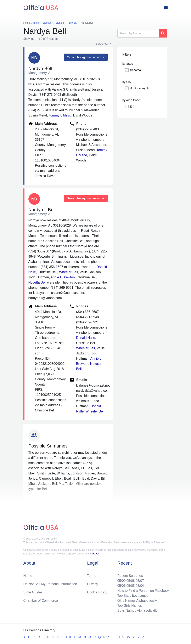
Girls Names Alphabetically (137, 601)
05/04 (140, 586)
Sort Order (102, 44)
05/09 (122, 581)
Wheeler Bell (69, 272)
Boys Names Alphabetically (137, 611)
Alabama (135, 70)
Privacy (92, 584)
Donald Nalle (86, 338)
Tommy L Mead (60, 115)
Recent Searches (130, 576)
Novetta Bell (37, 282)
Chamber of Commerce (41, 601)
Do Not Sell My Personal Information (50, 584)
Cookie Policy (97, 592)
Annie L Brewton (63, 277)
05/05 (131, 586)
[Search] (138, 33)
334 (132, 107)
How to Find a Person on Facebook (143, 591)
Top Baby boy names (133, 596)
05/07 (140, 581)
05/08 (131, 581)
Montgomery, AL (140, 88)
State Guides (33, 592)
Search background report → (86, 57)
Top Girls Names (130, 606)
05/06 (122, 586)
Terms (92, 576)
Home (28, 576)
